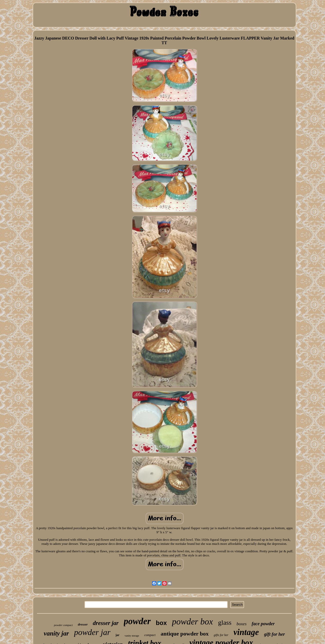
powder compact (63, 625)
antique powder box (185, 634)
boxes (242, 624)
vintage (246, 632)
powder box (192, 622)
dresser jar (106, 623)
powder (137, 621)
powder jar (92, 632)
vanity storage (132, 636)
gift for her (275, 634)
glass (225, 623)
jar (118, 635)
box (161, 623)
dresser (83, 624)
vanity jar (56, 633)
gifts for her (221, 635)
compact (150, 635)
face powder (263, 624)
